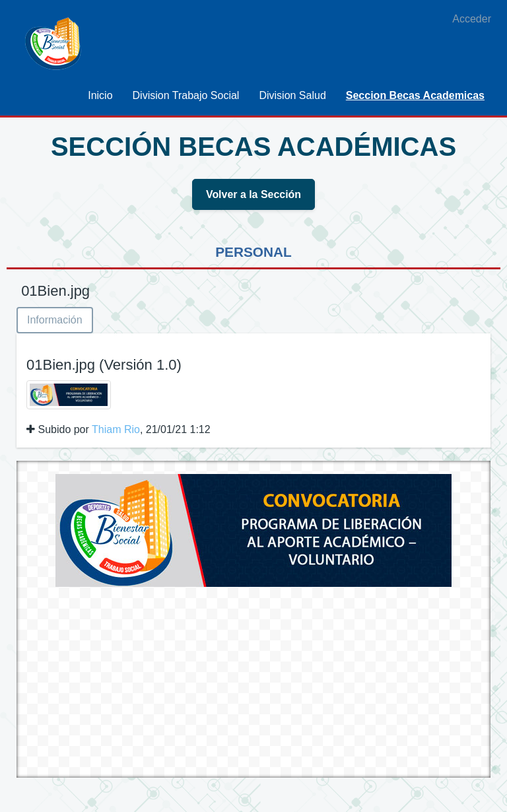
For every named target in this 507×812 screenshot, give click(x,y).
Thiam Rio (116, 429)
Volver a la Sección (254, 194)
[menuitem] (100, 95)
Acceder (472, 19)
